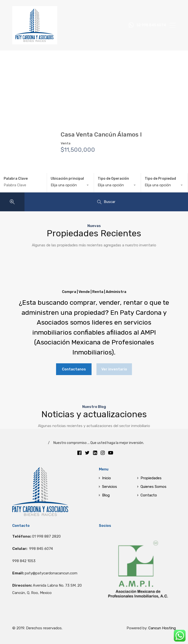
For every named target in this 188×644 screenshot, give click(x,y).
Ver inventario (114, 369)
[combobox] (70, 185)
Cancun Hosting (162, 628)
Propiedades (151, 478)
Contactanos (74, 369)
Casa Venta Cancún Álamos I (101, 135)
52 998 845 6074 (151, 25)
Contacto (149, 495)
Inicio (106, 478)
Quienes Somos (153, 487)
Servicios (110, 487)
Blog (106, 495)
